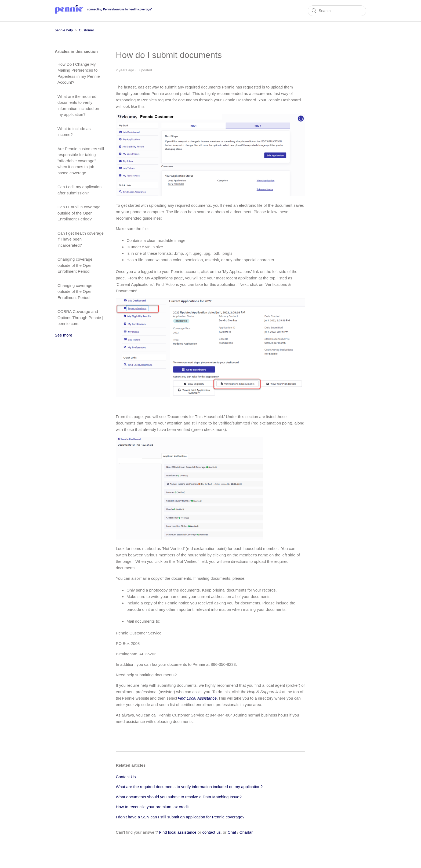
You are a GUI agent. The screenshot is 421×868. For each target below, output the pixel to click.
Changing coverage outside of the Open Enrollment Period (75, 265)
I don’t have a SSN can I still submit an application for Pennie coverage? (180, 817)
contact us (211, 832)
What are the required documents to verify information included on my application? (78, 106)
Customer (86, 30)
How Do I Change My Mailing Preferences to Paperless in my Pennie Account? (79, 73)
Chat (232, 832)
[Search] (337, 11)
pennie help (64, 30)
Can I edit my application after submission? (79, 190)
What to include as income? (74, 132)
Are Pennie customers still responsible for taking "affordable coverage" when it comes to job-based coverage (81, 161)
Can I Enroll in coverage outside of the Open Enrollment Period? (79, 213)
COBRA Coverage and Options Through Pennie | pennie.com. (80, 317)
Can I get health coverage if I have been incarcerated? (81, 239)
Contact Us (126, 777)
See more (63, 335)
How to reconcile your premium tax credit (152, 807)
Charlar (246, 832)
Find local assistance (178, 832)
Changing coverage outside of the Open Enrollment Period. (75, 291)
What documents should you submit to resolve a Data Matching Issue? (179, 797)
